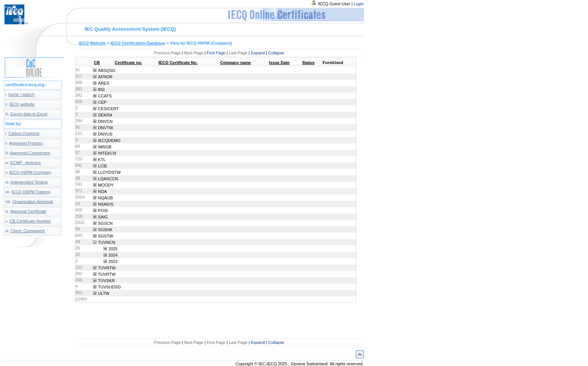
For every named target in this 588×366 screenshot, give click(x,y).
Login (359, 4)
